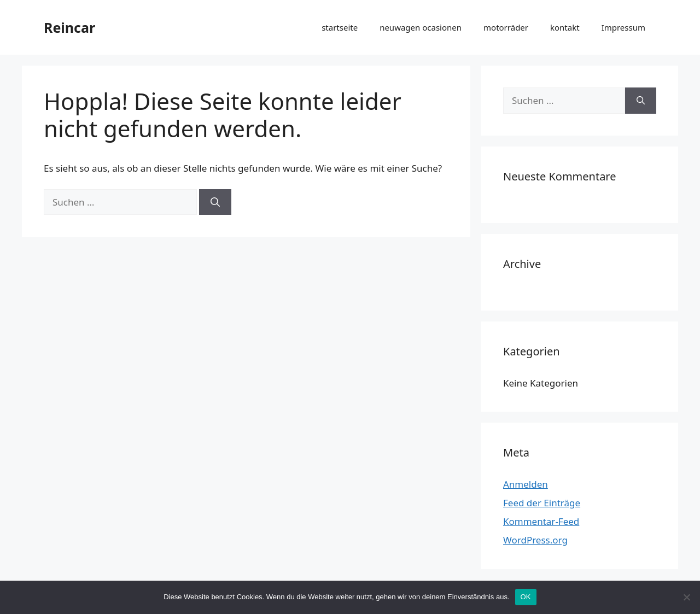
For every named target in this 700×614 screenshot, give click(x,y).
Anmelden (526, 484)
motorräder (506, 27)
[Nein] (686, 597)
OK (526, 597)
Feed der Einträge (542, 503)
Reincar (69, 27)
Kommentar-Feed (541, 521)
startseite (340, 27)
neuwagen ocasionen (421, 27)
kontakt (565, 27)
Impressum (623, 27)
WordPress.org (535, 540)
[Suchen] (215, 202)
